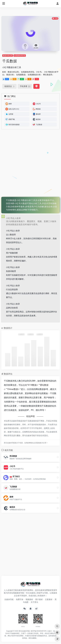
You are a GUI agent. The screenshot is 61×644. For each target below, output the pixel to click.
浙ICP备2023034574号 (39, 631)
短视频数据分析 (34, 75)
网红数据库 (48, 75)
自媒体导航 (9, 599)
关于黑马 (34, 602)
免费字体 (20, 599)
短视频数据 (21, 75)
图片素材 (39, 599)
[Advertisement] (31, 163)
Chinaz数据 (13, 389)
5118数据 (32, 385)
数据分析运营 (8, 56)
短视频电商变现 (20, 56)
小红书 (39, 72)
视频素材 (29, 599)
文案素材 (49, 599)
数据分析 (10, 75)
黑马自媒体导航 (24, 631)
